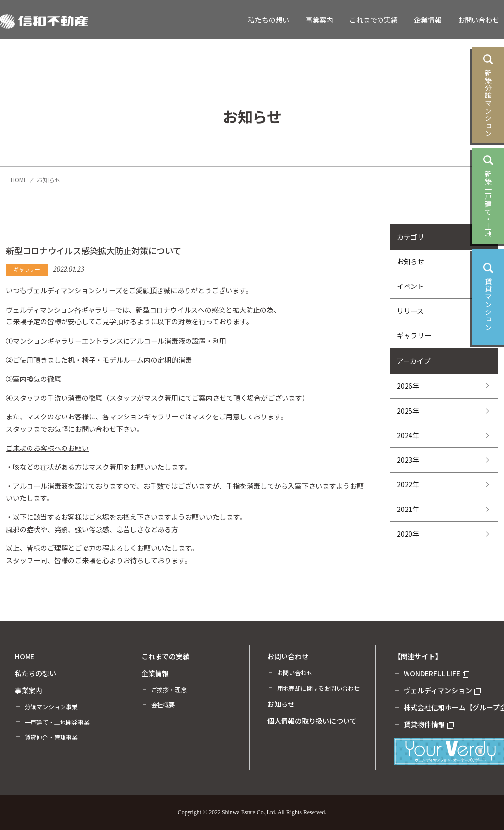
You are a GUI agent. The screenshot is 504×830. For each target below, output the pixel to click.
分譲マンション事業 (51, 707)
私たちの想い (269, 20)
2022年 (408, 484)
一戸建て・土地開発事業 (57, 722)
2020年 (408, 534)
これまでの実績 (374, 20)
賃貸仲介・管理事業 (51, 737)
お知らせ (410, 261)
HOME (25, 656)
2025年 (408, 411)
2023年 (408, 460)
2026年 (408, 386)
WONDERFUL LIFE (436, 673)
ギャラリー (414, 335)
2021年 (408, 509)
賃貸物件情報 (429, 724)
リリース (410, 311)
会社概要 (163, 705)
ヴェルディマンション (442, 690)
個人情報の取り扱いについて (312, 721)
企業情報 (428, 20)
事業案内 (319, 20)
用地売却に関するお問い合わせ (318, 688)
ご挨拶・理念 (169, 689)
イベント (410, 286)
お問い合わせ (478, 20)
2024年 (408, 435)
